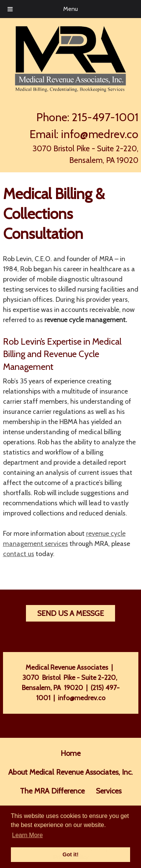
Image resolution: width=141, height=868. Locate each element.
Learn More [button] (27, 835)
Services (109, 791)
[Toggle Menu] (10, 9)
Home (70, 753)
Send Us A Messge (70, 613)
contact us (19, 554)
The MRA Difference (52, 791)
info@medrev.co (100, 134)
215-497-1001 (105, 117)
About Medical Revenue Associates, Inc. (70, 772)
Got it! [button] (70, 854)
